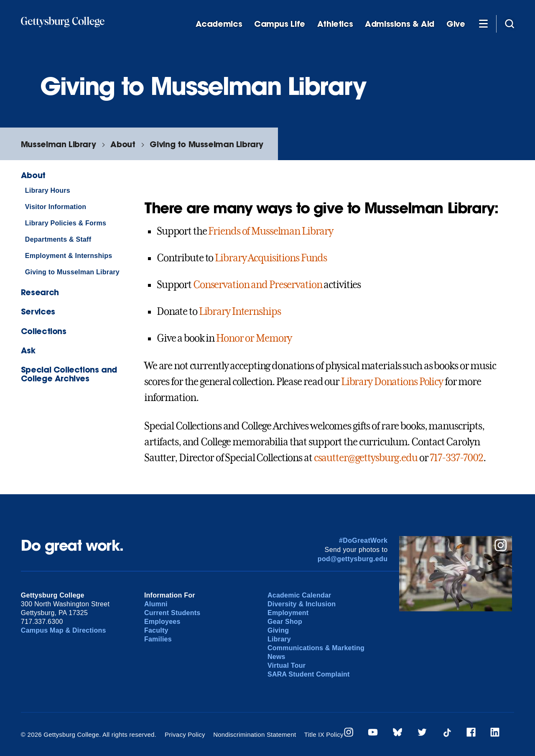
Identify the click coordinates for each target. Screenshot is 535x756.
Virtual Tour (287, 665)
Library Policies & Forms (66, 223)
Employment (288, 613)
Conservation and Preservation (258, 285)
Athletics (335, 24)
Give (456, 24)
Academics (219, 24)
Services (38, 311)
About (123, 144)
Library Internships (240, 312)
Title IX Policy (324, 734)
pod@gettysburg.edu (353, 559)
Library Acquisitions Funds (271, 258)
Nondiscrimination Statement (255, 734)
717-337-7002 (456, 458)
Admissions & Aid (400, 24)
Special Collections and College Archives (69, 374)
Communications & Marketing (316, 648)
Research (40, 292)
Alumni (156, 604)
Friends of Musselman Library (271, 231)
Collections (44, 331)
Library (279, 639)
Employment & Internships (69, 256)
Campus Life (280, 24)
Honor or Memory (254, 338)
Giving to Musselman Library (206, 144)
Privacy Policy (185, 734)
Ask (28, 350)
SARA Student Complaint (309, 674)
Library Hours (48, 190)
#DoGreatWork (363, 540)
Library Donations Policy (392, 382)
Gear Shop (285, 622)
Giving (278, 630)
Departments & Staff (58, 239)
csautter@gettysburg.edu (366, 458)
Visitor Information (56, 207)
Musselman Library (58, 144)
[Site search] (510, 23)
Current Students (172, 613)
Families (158, 639)
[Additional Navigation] (483, 23)
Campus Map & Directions (64, 630)
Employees (162, 622)
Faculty (156, 630)
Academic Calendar (299, 595)
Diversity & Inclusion (302, 604)
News (276, 657)
